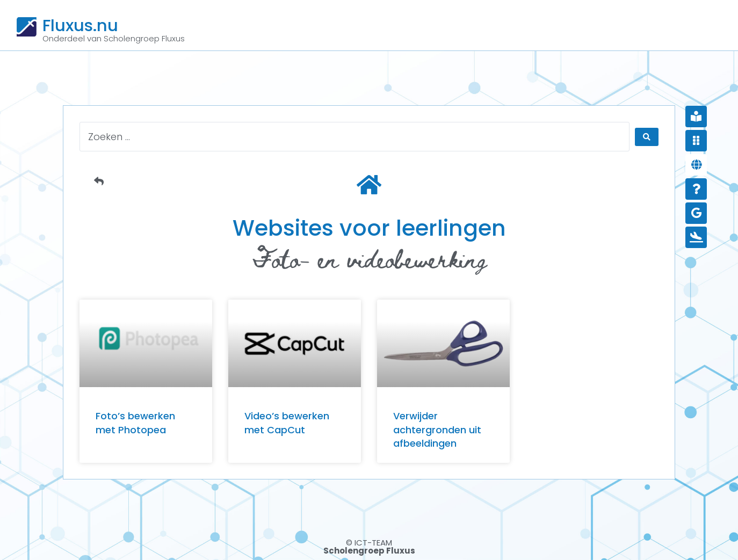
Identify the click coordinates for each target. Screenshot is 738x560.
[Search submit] (647, 137)
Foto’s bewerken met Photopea (135, 423)
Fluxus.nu (80, 25)
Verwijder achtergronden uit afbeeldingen (437, 429)
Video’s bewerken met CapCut (287, 423)
